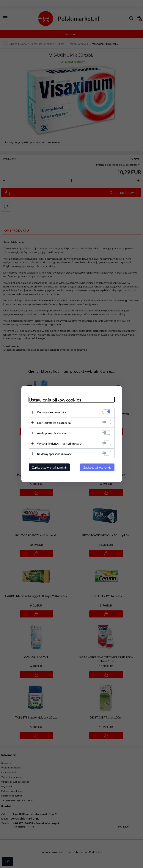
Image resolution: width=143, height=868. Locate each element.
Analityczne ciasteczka (52, 433)
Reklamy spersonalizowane (54, 454)
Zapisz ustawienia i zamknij (49, 467)
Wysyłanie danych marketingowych (60, 443)
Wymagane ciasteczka (52, 412)
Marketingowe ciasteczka (54, 423)
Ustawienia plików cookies (55, 400)
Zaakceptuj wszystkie (97, 467)
